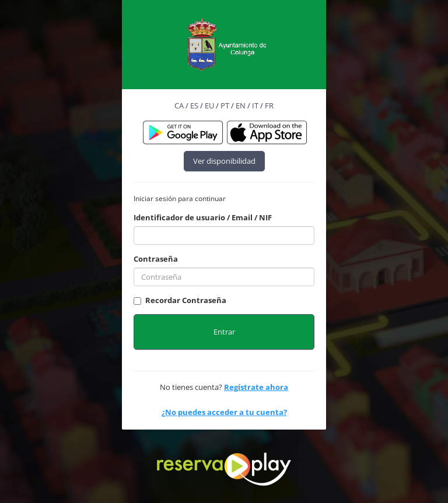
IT (255, 105)
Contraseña (156, 259)
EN (241, 105)
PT (225, 105)
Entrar (224, 332)
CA (179, 105)
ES (194, 105)
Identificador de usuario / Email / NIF (203, 217)
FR (269, 105)
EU (209, 105)
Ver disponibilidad (224, 161)
